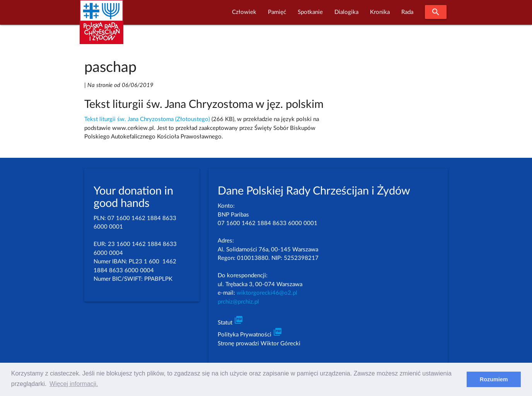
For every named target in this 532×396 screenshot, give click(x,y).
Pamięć (277, 12)
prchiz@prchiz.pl (238, 302)
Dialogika (346, 12)
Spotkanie (310, 12)
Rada (407, 12)
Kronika (380, 12)
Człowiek (244, 12)
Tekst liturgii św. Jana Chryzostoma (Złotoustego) (147, 119)
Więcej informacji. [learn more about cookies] (74, 384)
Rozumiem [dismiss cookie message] (494, 379)
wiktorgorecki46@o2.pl (267, 293)
